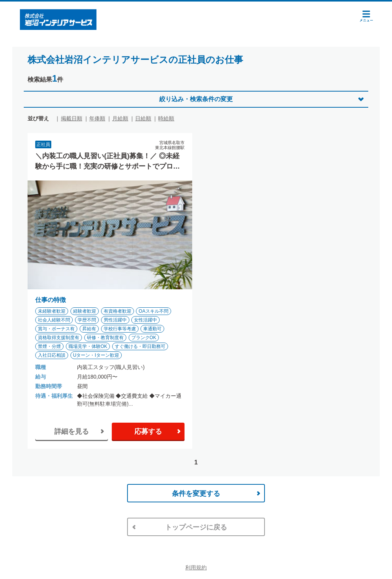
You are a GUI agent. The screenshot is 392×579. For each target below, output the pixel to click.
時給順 (166, 118)
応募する (148, 431)
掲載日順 (72, 118)
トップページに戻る (196, 527)
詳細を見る (72, 431)
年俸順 (97, 118)
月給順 (120, 118)
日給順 (143, 118)
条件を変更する (196, 494)
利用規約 (196, 568)
